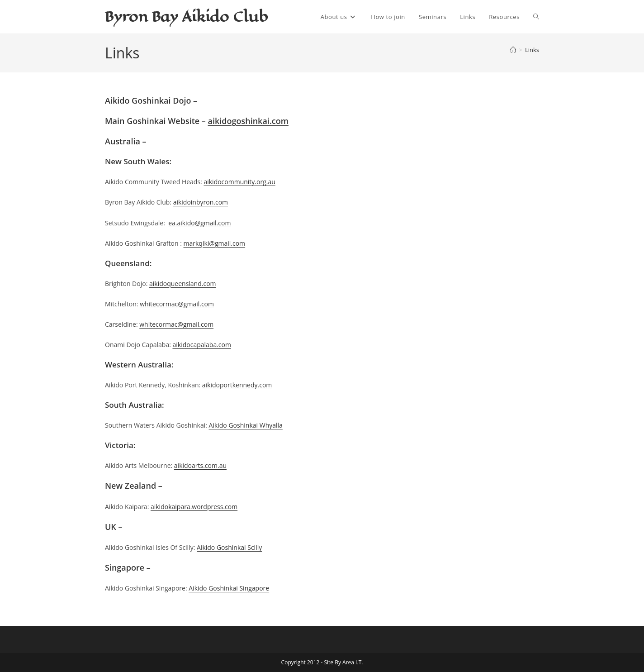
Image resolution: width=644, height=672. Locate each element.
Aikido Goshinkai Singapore (229, 588)
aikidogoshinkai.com (248, 121)
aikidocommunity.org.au (239, 182)
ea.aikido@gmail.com (199, 223)
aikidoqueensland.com (183, 284)
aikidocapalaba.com (201, 345)
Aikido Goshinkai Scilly (229, 547)
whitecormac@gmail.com (177, 304)
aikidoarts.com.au (200, 465)
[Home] (513, 50)
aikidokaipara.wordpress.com (194, 507)
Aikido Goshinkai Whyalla (246, 425)
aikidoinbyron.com (201, 202)
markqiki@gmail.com (215, 243)
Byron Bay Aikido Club (186, 17)
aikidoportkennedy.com (237, 385)
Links (532, 50)
